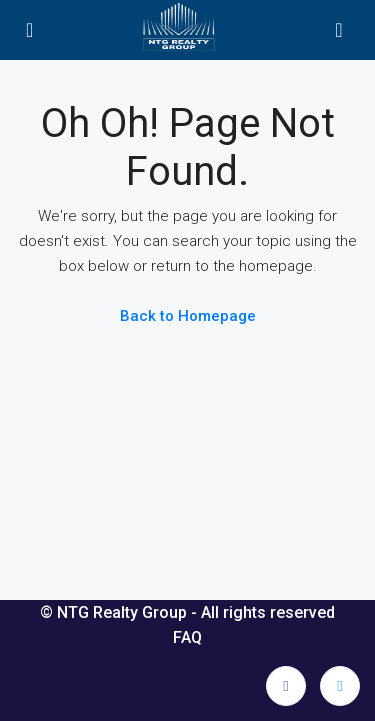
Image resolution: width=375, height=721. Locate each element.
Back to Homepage (188, 316)
